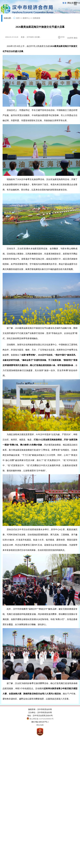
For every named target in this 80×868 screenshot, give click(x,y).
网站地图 (40, 725)
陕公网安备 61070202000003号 (40, 719)
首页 (18, 18)
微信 (76, 38)
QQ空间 (70, 38)
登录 (65, 3)
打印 (61, 37)
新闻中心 (26, 18)
